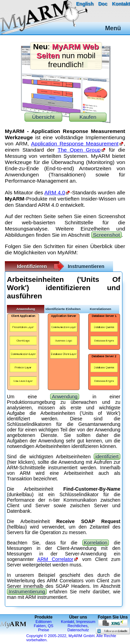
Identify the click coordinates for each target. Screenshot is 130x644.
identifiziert (107, 457)
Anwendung (26, 309)
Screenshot (106, 235)
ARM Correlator (55, 559)
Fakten (40, 626)
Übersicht (43, 117)
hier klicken (21, 462)
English (85, 4)
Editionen (44, 622)
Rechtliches (78, 626)
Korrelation (96, 543)
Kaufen (88, 117)
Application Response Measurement (75, 144)
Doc (103, 4)
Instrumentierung (27, 592)
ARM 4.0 (55, 192)
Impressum (86, 622)
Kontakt (121, 4)
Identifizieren (32, 266)
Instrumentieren (86, 266)
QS (50, 626)
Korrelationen (101, 309)
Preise (44, 630)
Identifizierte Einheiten (63, 309)
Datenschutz (78, 630)
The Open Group (79, 150)
